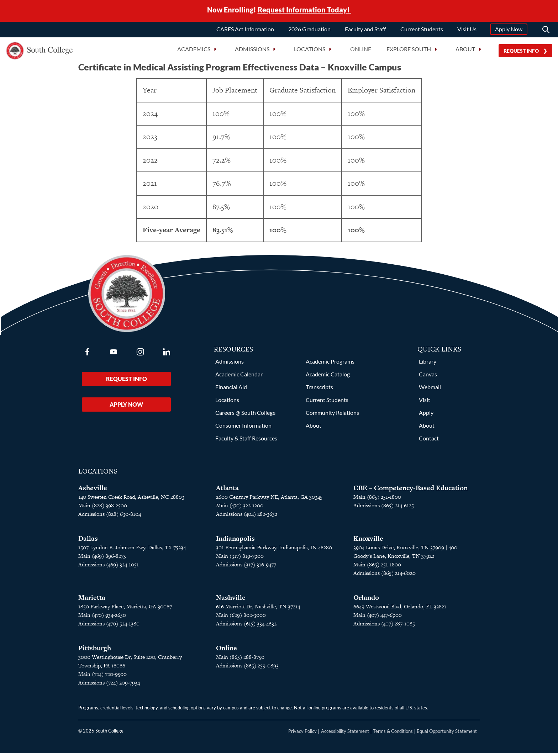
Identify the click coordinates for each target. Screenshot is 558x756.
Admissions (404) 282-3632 (247, 517)
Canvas (428, 377)
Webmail (430, 390)
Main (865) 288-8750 (240, 660)
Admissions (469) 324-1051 (109, 567)
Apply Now (509, 29)
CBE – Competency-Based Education (410, 491)
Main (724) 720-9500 (102, 677)
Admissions (230, 364)
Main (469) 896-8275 (102, 559)
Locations (227, 403)
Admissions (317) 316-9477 (246, 567)
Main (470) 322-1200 (240, 508)
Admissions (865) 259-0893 (247, 668)
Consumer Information (243, 428)
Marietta (92, 600)
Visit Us (467, 29)
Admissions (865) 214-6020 (385, 576)
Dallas (88, 541)
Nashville (231, 600)
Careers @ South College (245, 415)
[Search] (546, 30)
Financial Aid (231, 390)
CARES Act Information (245, 29)
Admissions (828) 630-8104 (110, 517)
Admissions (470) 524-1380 (109, 626)
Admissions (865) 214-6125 (384, 508)
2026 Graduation (309, 29)
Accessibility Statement (345, 734)
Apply (426, 415)
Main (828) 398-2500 (103, 508)
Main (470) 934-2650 (102, 618)
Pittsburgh (95, 651)
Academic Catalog (328, 377)
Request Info (521, 51)
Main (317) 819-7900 (240, 559)
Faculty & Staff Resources (246, 441)
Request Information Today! (304, 10)
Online (361, 50)
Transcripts (319, 390)
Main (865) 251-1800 (377, 500)
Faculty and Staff (365, 29)
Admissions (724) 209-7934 (109, 685)
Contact (429, 441)
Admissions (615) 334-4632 (246, 626)
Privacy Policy (302, 734)
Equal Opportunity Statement (447, 734)
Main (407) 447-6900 (378, 618)
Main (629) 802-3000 (241, 618)
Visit (425, 403)
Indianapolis (235, 541)
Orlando (366, 600)
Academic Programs (330, 364)
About (314, 428)
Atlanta (227, 491)
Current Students (422, 29)
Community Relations (332, 415)
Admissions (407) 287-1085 (384, 626)
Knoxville (368, 541)
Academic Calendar (239, 377)
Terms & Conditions (393, 734)
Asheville (93, 491)
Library (428, 364)
